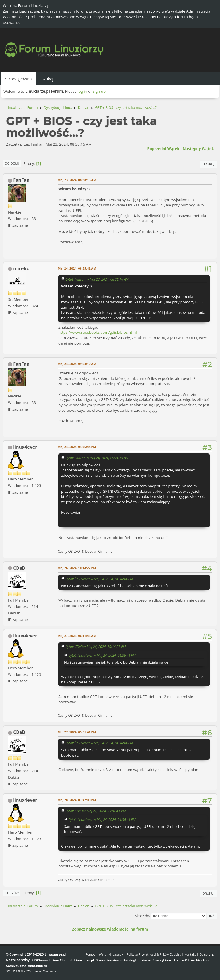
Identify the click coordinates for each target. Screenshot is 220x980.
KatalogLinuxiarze (137, 960)
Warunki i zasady (111, 954)
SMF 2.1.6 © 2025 (18, 971)
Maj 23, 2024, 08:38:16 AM (77, 180)
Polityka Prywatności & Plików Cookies (154, 954)
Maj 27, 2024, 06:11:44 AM (77, 636)
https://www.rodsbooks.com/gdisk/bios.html (98, 332)
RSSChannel (41, 960)
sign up (99, 91)
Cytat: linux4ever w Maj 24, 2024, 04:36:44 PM (99, 579)
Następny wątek (198, 149)
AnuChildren (37, 966)
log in (82, 91)
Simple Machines (44, 971)
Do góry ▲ (207, 954)
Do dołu (12, 163)
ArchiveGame (16, 966)
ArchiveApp (200, 960)
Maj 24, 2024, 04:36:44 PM (77, 447)
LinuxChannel (62, 960)
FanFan (21, 180)
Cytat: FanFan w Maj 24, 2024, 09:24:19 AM (97, 458)
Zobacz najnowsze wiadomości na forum (110, 929)
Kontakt (190, 954)
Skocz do (142, 916)
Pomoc (90, 954)
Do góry (12, 893)
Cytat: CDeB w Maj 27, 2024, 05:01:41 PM (95, 811)
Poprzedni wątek (163, 149)
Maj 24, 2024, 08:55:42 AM (77, 268)
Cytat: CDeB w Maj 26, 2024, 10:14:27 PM (95, 647)
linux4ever (25, 447)
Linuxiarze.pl (84, 960)
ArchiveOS (181, 960)
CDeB (19, 568)
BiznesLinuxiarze (109, 960)
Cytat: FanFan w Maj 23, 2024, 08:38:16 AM (97, 279)
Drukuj (208, 164)
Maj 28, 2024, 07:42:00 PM (77, 800)
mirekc (21, 268)
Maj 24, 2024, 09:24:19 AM (77, 364)
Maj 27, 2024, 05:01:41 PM (77, 732)
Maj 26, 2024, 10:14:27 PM (77, 568)
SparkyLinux (162, 960)
